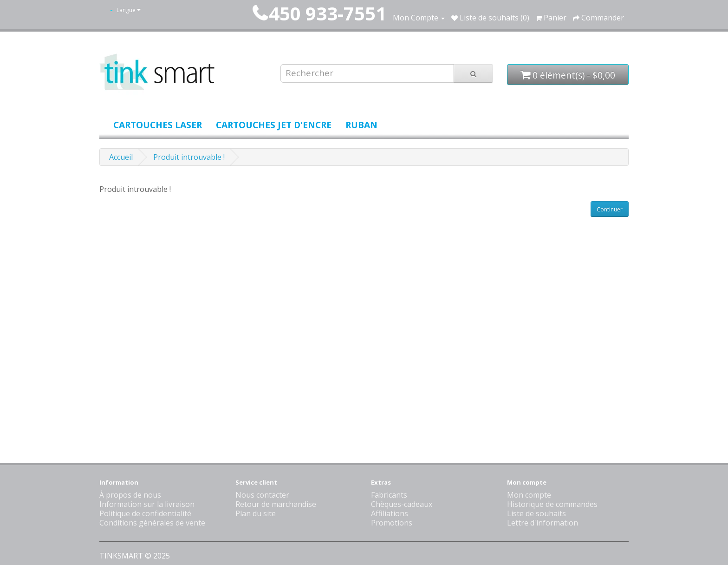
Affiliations (390, 513)
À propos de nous (130, 495)
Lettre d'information (543, 523)
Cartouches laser (158, 125)
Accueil (121, 157)
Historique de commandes (552, 504)
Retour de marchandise (276, 504)
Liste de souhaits (536, 513)
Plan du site (256, 513)
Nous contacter (262, 495)
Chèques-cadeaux (402, 504)
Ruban (361, 125)
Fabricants (389, 495)
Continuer (610, 209)
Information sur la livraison (147, 504)
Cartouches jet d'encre (274, 125)
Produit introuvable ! (189, 157)
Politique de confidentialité (145, 513)
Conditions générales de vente (152, 523)
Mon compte (529, 495)
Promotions (392, 523)
